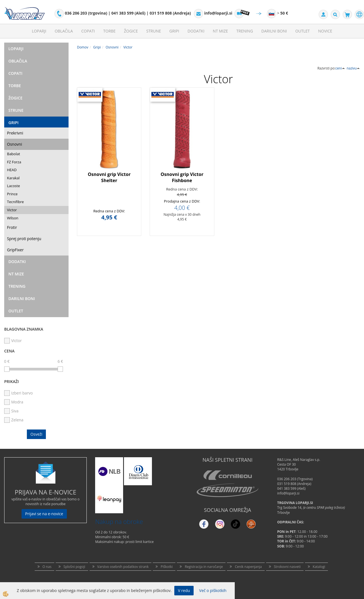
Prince (12, 194)
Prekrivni (15, 133)
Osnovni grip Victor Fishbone (182, 177)
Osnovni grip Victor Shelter (109, 177)
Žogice (131, 31)
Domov (83, 47)
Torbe (109, 31)
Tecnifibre (15, 202)
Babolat (14, 154)
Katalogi (319, 567)
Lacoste (13, 186)
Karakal (13, 178)
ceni (340, 68)
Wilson (13, 218)
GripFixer (15, 250)
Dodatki (196, 31)
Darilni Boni (274, 31)
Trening (245, 31)
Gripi (174, 31)
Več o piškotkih (213, 590)
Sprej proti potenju (24, 239)
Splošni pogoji (74, 567)
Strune (154, 31)
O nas (47, 567)
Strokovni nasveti (287, 567)
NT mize (220, 31)
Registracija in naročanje (204, 567)
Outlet (302, 31)
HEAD (12, 170)
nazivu (353, 68)
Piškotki (167, 567)
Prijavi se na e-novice (44, 514)
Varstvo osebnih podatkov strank (123, 567)
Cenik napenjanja (248, 567)
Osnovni (15, 144)
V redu (184, 590)
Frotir (12, 227)
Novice (325, 31)
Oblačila (64, 31)
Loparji (39, 31)
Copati (88, 31)
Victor (12, 210)
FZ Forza (14, 162)
